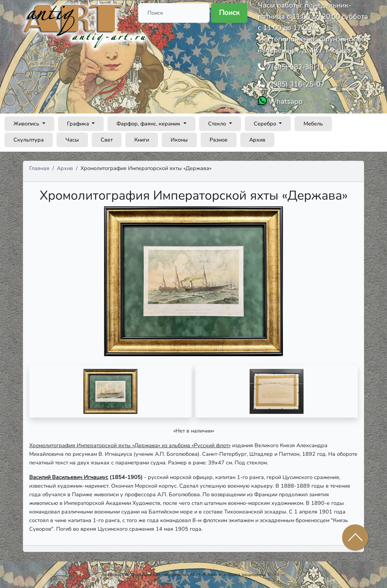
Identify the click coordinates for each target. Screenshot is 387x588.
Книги (142, 140)
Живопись (27, 124)
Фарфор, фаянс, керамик (149, 124)
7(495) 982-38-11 (295, 67)
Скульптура (29, 140)
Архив (257, 140)
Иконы (179, 140)
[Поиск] (174, 13)
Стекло (218, 124)
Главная (39, 168)
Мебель (313, 124)
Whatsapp (285, 101)
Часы (72, 140)
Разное (219, 140)
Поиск (229, 13)
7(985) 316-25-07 (295, 84)
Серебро (266, 124)
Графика (79, 124)
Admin (279, 574)
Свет (107, 140)
